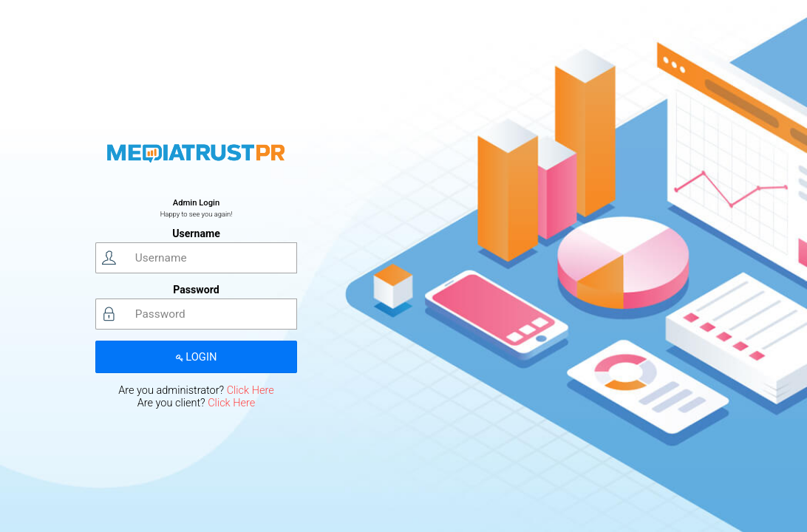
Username (196, 233)
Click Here (251, 391)
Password (196, 290)
